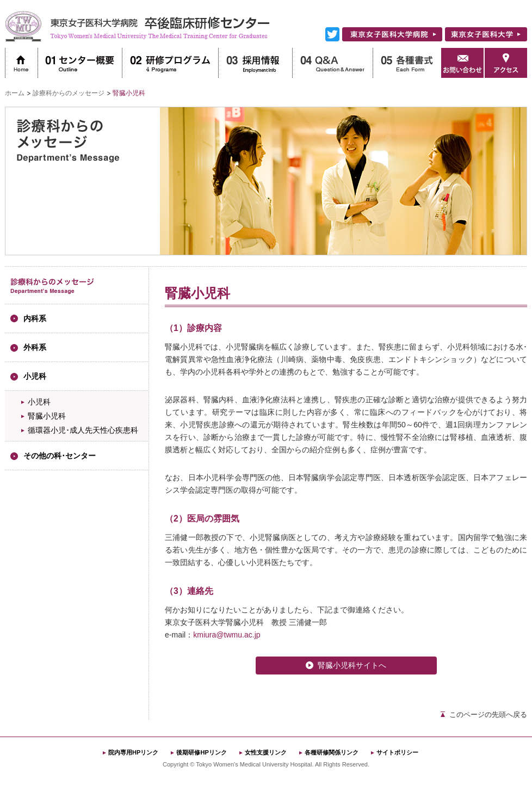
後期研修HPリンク (201, 752)
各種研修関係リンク (332, 752)
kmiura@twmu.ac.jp (227, 635)
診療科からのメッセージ (69, 93)
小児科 (39, 402)
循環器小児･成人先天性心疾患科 (83, 430)
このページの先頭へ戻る (488, 715)
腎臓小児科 (47, 416)
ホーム (15, 93)
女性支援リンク (266, 752)
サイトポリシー (397, 752)
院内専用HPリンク (133, 752)
